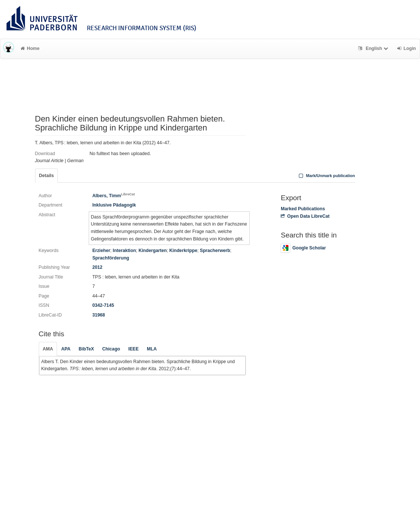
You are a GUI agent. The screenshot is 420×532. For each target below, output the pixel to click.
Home (30, 48)
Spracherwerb (215, 251)
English (374, 48)
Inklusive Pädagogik (114, 205)
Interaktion (124, 251)
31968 (99, 315)
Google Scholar (303, 248)
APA (66, 349)
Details (47, 176)
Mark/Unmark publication (326, 176)
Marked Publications (303, 209)
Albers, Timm (114, 196)
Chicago (111, 349)
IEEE (133, 349)
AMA (48, 349)
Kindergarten (153, 251)
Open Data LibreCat (305, 216)
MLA (152, 349)
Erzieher (101, 251)
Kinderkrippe (183, 251)
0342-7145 (103, 305)
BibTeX (86, 349)
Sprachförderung (111, 258)
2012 (97, 267)
